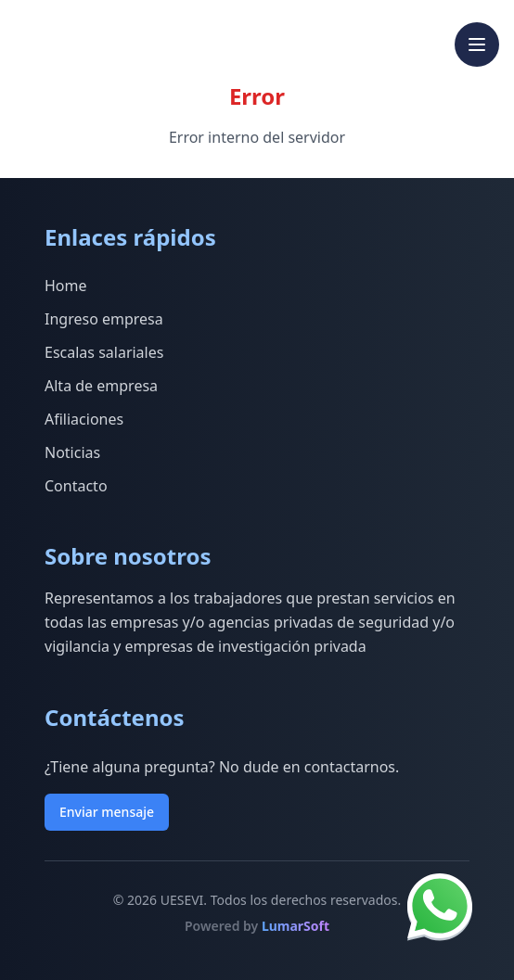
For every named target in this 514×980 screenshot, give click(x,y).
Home (66, 286)
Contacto (76, 486)
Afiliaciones (84, 419)
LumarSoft (296, 926)
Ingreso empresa (104, 319)
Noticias (72, 452)
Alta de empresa (101, 386)
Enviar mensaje (107, 812)
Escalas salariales (104, 352)
